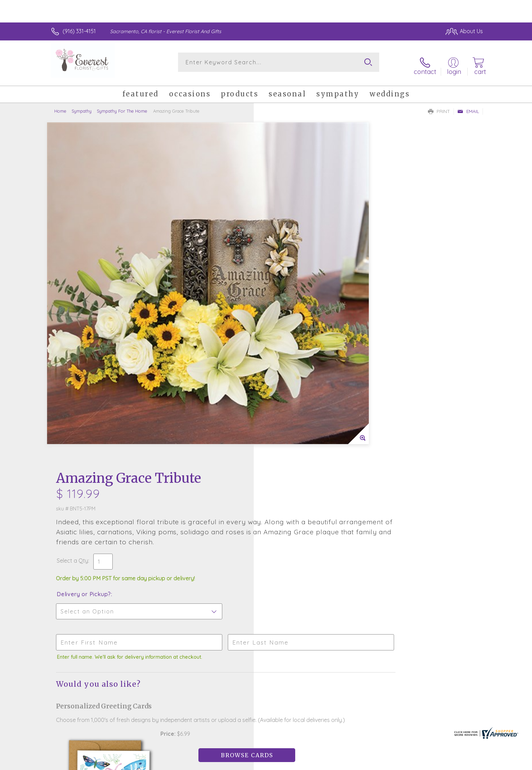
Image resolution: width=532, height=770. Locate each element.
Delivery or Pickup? (294, 249)
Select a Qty (283, 216)
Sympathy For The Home (122, 105)
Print (439, 106)
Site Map (464, 763)
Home (60, 105)
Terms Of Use (332, 763)
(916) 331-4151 (79, 31)
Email (468, 106)
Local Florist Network (422, 763)
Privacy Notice (372, 763)
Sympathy (82, 105)
